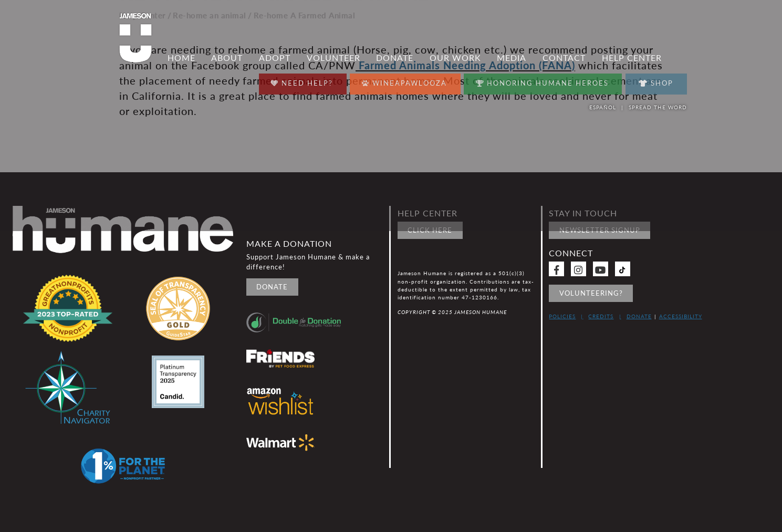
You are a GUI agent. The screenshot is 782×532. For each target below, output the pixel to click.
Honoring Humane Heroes (542, 81)
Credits (601, 316)
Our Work (455, 58)
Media (512, 58)
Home (181, 58)
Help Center (632, 58)
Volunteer (333, 58)
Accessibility (681, 316)
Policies (562, 316)
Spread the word (658, 107)
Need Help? (302, 81)
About (227, 58)
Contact (564, 58)
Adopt (275, 58)
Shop (656, 83)
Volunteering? (591, 293)
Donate (395, 58)
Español (603, 107)
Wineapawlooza (405, 81)
